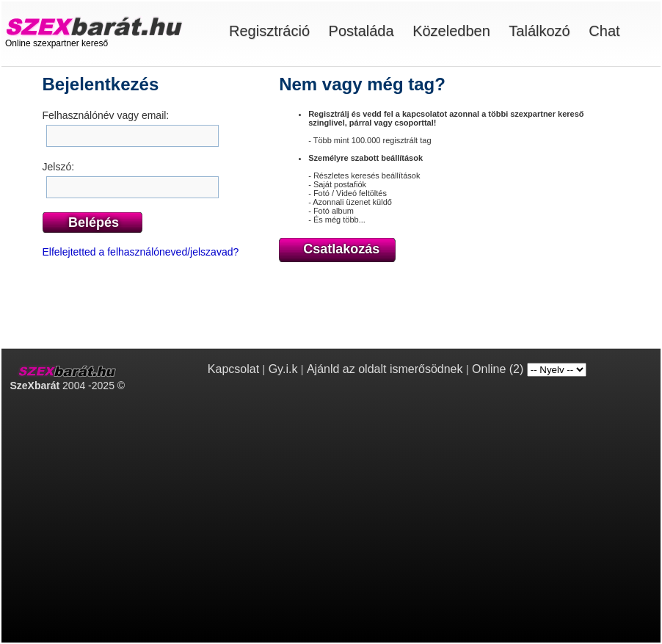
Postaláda (361, 31)
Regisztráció (269, 31)
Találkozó (539, 31)
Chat (604, 31)
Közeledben (451, 31)
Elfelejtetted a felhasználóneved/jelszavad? (141, 252)
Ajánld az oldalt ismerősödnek (385, 369)
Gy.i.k (283, 369)
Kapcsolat (233, 369)
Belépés (94, 222)
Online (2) (498, 369)
